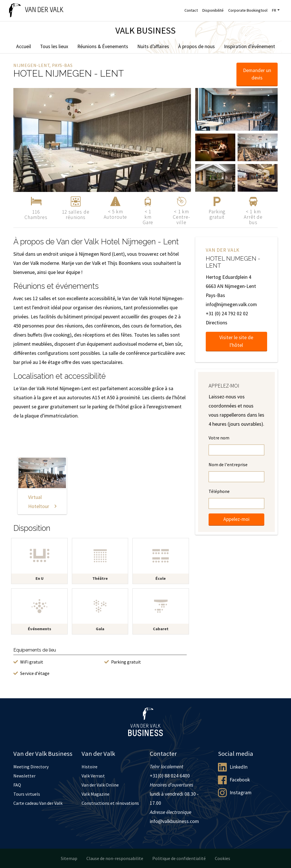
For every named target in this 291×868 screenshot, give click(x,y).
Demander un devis (257, 74)
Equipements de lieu (35, 650)
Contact (191, 10)
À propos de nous (197, 46)
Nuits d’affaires (153, 46)
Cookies (223, 858)
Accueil (24, 46)
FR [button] (274, 10)
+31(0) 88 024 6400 (170, 776)
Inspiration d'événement (250, 46)
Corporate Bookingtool (248, 10)
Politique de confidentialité (179, 858)
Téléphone (219, 491)
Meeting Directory (31, 767)
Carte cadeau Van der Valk (38, 803)
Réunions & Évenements (103, 46)
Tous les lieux (54, 46)
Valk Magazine (95, 794)
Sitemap (69, 858)
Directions (217, 323)
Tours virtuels (27, 794)
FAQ (17, 785)
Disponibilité (213, 10)
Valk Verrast (93, 776)
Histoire (90, 767)
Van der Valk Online (100, 785)
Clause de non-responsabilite (115, 858)
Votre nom (219, 438)
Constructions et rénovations (110, 803)
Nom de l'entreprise (228, 464)
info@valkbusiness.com (174, 821)
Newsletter (24, 776)
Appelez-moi (236, 519)
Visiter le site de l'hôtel (236, 341)
